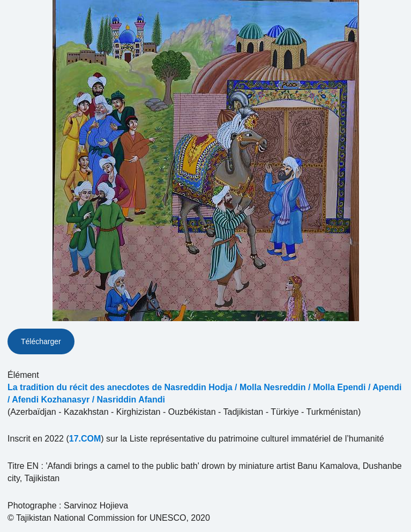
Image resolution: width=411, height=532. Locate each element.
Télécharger (41, 341)
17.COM (85, 439)
